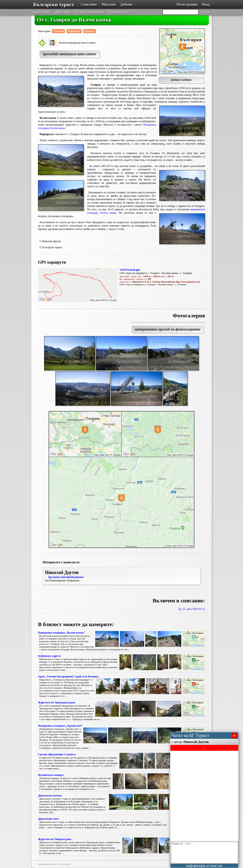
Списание (89, 4)
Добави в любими (181, 80)
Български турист (54, 4)
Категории (63, 12)
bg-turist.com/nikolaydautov (66, 577)
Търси (205, 12)
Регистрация (187, 4)
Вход (206, 4)
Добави (126, 4)
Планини (58, 31)
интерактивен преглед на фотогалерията (168, 329)
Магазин (108, 4)
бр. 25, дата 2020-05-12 (192, 609)
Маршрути (74, 31)
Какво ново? (42, 12)
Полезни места (119, 12)
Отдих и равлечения (90, 12)
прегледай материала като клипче (69, 54)
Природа (90, 31)
